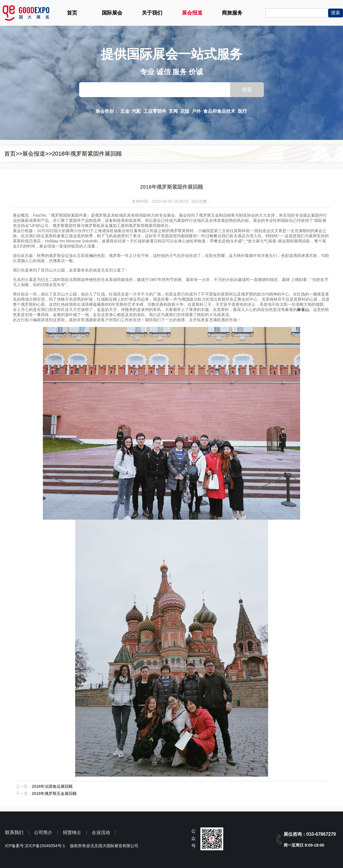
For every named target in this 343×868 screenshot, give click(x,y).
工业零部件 (155, 111)
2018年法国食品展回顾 (52, 786)
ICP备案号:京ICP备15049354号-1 (35, 846)
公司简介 (43, 832)
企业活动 (101, 832)
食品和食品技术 (219, 111)
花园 (185, 111)
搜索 (247, 90)
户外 (196, 111)
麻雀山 (303, 310)
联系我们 (14, 832)
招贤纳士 (72, 832)
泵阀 (173, 111)
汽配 (136, 111)
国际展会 (112, 13)
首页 (72, 13)
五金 (125, 111)
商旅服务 (232, 13)
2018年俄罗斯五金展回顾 (54, 793)
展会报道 (192, 13)
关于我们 (152, 13)
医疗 (242, 111)
